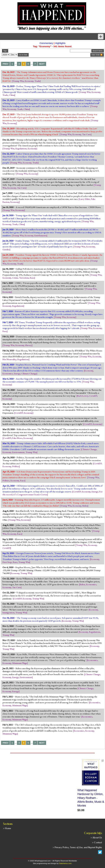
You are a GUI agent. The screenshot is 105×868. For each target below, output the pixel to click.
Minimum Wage (20, 663)
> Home (7, 828)
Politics (16, 466)
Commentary (46, 43)
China (12, 95)
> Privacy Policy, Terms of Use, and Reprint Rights (77, 847)
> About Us (96, 838)
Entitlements (40, 235)
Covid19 (93, 396)
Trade (37, 81)
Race (32, 278)
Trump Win (18, 81)
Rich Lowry (83, 396)
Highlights (60, 43)
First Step (7, 562)
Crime (15, 278)
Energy (17, 374)
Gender (6, 249)
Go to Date (23, 55)
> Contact (97, 842)
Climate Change (29, 374)
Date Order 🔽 (97, 55)
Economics (8, 374)
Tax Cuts (86, 134)
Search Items (98, 51)
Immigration (8, 613)
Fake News (17, 438)
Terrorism (24, 278)
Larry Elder (85, 199)
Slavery (28, 345)
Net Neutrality (9, 359)
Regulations (21, 148)
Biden (85, 506)
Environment (18, 452)
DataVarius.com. (66, 863)
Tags (5, 51)
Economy (29, 81)
